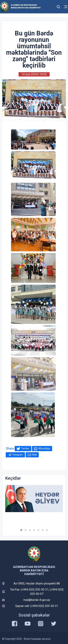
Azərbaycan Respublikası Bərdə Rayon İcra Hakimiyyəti (26, 6)
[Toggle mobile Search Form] (58, 6)
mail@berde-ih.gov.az (37, 600)
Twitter (25, 448)
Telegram (18, 455)
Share (10, 448)
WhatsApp (44, 448)
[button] (21, 530)
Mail (34, 455)
